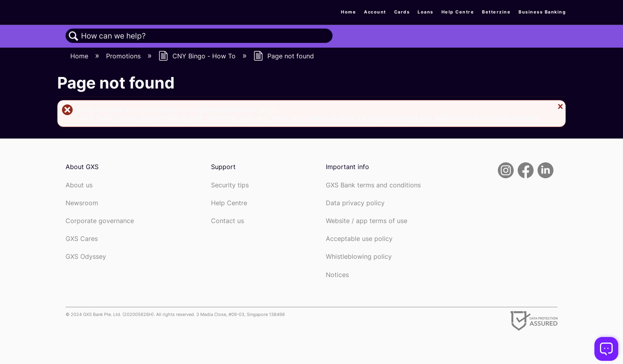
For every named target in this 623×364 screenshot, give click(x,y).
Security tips (230, 185)
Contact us (227, 221)
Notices (337, 275)
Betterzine (496, 12)
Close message (559, 106)
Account (375, 12)
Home (348, 12)
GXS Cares (82, 239)
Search (74, 36)
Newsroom (82, 203)
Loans (426, 12)
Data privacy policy (355, 203)
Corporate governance (100, 221)
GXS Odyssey (86, 257)
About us (79, 185)
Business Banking (542, 12)
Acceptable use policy (359, 239)
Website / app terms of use (367, 221)
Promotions (124, 56)
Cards (402, 12)
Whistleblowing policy (359, 257)
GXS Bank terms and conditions (373, 185)
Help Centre (458, 12)
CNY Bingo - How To (198, 56)
